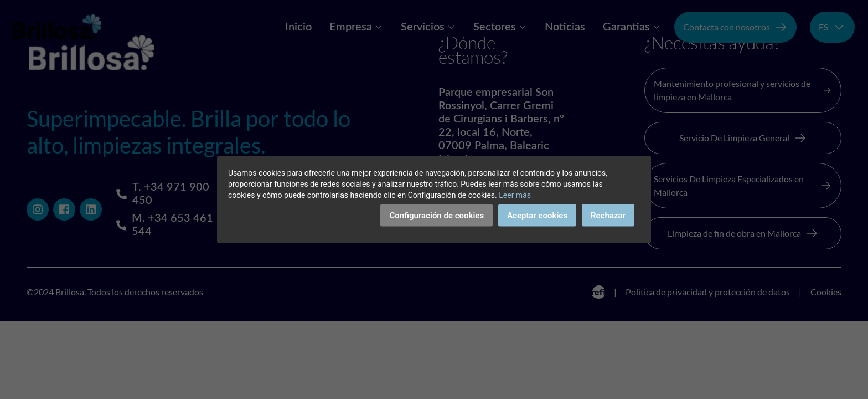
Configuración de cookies (436, 216)
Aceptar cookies (537, 216)
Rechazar (608, 216)
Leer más (515, 195)
